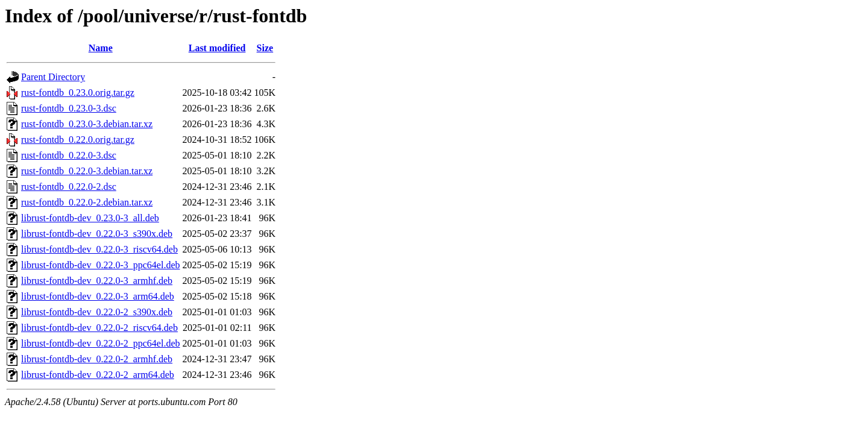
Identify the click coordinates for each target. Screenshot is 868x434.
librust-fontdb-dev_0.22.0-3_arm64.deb (98, 296)
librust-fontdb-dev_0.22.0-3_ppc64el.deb (101, 265)
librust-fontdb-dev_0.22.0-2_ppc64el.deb (101, 343)
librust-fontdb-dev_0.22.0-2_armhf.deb (97, 359)
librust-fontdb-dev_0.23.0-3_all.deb (90, 218)
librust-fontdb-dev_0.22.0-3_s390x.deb (97, 234)
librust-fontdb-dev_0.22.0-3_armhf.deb (97, 281)
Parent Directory (53, 77)
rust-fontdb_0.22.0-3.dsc (69, 155)
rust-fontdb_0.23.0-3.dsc (69, 108)
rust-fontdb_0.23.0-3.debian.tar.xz (87, 124)
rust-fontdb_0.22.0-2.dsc (69, 187)
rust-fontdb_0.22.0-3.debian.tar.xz (87, 171)
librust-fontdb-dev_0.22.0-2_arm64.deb (98, 375)
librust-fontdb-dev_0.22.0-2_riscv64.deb (99, 328)
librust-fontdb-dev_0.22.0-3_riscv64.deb (99, 249)
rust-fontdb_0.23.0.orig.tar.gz (78, 93)
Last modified (217, 48)
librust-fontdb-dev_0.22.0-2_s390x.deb (97, 312)
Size (265, 48)
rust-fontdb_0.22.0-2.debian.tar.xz (87, 202)
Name (101, 48)
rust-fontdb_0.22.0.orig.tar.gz (78, 140)
